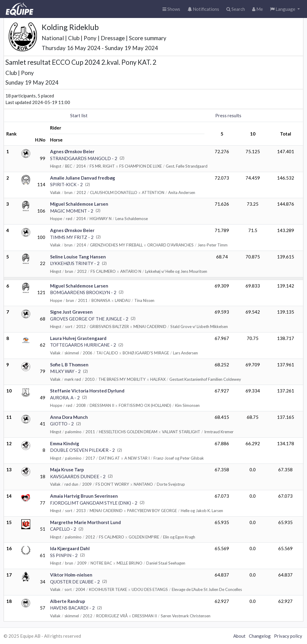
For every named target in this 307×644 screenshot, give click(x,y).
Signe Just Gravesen (71, 312)
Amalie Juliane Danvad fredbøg (83, 178)
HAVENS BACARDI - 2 (72, 608)
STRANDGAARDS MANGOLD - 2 (84, 158)
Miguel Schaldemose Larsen (79, 204)
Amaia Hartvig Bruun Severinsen (84, 496)
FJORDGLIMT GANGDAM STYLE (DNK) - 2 (94, 503)
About (239, 636)
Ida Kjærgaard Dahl (70, 548)
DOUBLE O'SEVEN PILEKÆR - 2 (82, 450)
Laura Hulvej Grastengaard (78, 338)
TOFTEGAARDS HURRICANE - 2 (83, 345)
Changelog (260, 636)
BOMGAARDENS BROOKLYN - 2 (83, 292)
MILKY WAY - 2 (65, 371)
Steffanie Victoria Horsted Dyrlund (87, 391)
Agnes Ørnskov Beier (72, 151)
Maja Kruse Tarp (67, 470)
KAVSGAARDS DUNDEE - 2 (78, 476)
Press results (228, 115)
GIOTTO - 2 (62, 424)
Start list (79, 115)
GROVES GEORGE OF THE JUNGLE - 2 (89, 319)
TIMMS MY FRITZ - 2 (72, 237)
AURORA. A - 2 (65, 398)
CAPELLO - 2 (63, 529)
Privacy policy (288, 636)
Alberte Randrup (68, 601)
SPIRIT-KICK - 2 (66, 184)
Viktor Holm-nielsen (71, 575)
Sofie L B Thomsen (69, 365)
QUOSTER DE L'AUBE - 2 (75, 582)
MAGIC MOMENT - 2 (72, 211)
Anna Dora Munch (69, 417)
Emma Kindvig (65, 443)
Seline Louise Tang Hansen (78, 257)
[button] (285, 9)
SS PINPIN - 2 (64, 555)
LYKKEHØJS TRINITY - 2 (75, 263)
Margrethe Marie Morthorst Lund (85, 522)
